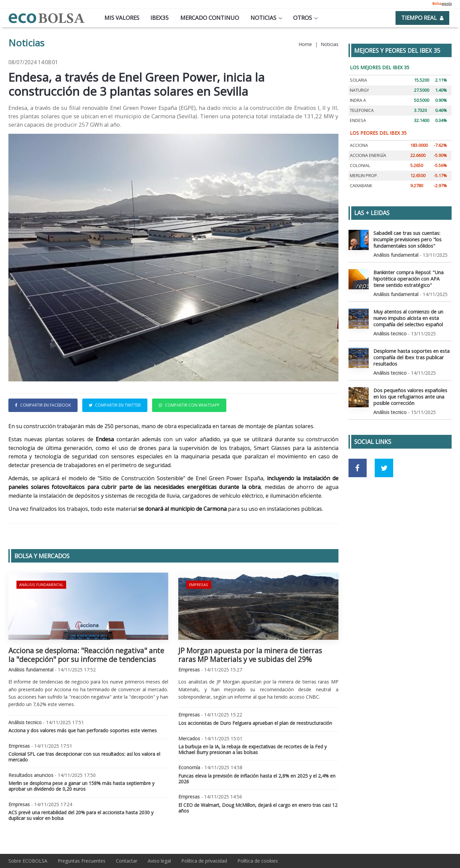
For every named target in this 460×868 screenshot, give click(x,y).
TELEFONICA (362, 110)
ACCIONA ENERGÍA (368, 155)
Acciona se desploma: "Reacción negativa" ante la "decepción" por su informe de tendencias (86, 655)
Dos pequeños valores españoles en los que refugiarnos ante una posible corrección (410, 393)
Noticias (263, 18)
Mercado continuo (210, 18)
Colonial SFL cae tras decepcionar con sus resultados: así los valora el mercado (84, 757)
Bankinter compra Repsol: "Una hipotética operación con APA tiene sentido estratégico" (412, 277)
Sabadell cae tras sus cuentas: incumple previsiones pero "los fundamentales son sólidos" (407, 239)
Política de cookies (258, 861)
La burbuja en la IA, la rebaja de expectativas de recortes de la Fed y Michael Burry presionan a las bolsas (252, 749)
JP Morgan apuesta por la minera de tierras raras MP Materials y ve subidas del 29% (250, 655)
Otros (303, 18)
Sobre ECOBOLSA (28, 861)
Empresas (198, 584)
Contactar (127, 861)
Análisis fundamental (41, 584)
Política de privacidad (204, 861)
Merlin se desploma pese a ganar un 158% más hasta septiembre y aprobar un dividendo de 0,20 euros (81, 786)
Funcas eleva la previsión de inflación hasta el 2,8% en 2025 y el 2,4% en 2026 (257, 779)
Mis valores (122, 18)
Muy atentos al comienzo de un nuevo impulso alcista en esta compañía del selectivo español (408, 316)
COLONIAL (360, 166)
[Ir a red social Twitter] (384, 465)
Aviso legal (159, 861)
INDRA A (358, 100)
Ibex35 (160, 18)
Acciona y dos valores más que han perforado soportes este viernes (83, 730)
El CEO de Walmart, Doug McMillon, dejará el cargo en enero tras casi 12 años (258, 808)
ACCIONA (359, 145)
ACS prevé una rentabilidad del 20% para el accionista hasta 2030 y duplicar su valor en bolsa (81, 815)
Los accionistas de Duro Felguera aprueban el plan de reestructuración (255, 723)
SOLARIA (358, 80)
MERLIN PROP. (364, 176)
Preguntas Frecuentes (82, 861)
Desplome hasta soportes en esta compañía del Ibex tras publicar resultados (410, 355)
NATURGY (359, 90)
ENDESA (358, 120)
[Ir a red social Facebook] (358, 465)
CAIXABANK (361, 186)
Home (305, 44)
